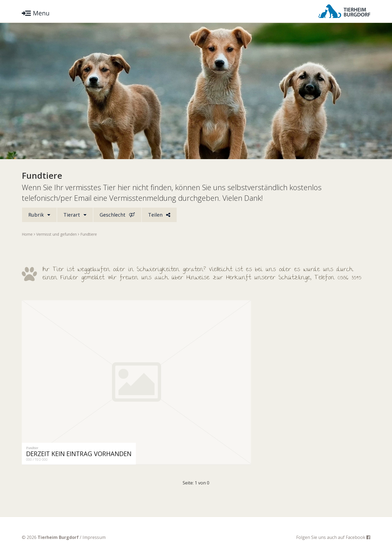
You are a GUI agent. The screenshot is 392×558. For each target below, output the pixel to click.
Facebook (358, 537)
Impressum (94, 537)
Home (27, 234)
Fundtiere (89, 234)
